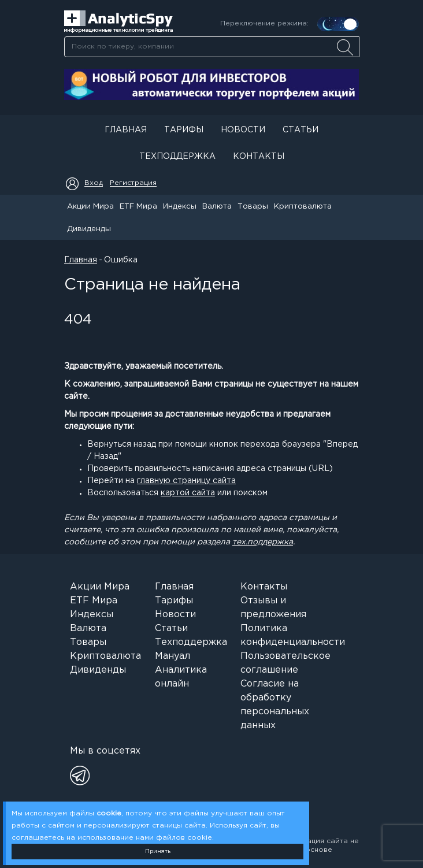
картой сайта (188, 493)
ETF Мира (138, 207)
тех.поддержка (263, 542)
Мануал (172, 656)
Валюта (217, 207)
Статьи (300, 130)
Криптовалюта (303, 207)
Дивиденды (89, 229)
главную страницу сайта (186, 481)
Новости (243, 130)
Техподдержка (177, 157)
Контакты (259, 157)
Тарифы (184, 130)
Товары (253, 207)
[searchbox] (212, 47)
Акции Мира (90, 207)
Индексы (180, 207)
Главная (126, 130)
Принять (158, 852)
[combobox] (211, 47)
